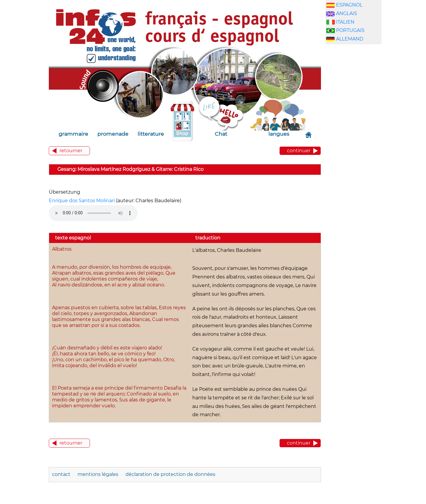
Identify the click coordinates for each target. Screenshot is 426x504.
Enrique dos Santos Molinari (82, 201)
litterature (151, 134)
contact (61, 474)
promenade (113, 134)
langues (279, 134)
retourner (71, 151)
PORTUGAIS (350, 30)
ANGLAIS (347, 13)
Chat (221, 134)
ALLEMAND (350, 39)
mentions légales (99, 474)
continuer (299, 151)
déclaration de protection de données (170, 474)
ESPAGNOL (349, 5)
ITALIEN (345, 22)
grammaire (73, 134)
